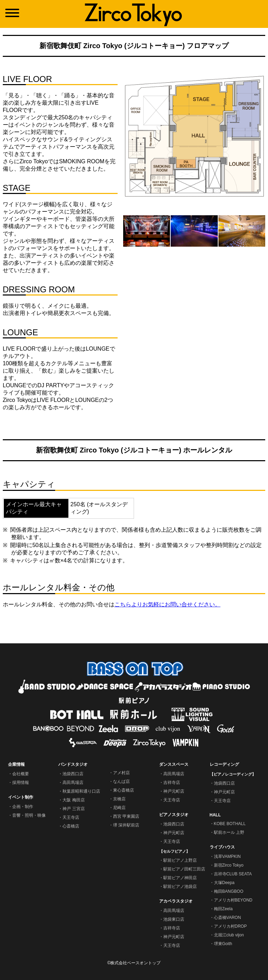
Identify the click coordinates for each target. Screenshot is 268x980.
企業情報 (16, 764)
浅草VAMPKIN (227, 856)
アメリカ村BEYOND (233, 900)
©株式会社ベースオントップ (134, 963)
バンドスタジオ (73, 764)
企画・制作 (23, 807)
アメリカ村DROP (230, 926)
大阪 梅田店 (73, 800)
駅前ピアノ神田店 (180, 878)
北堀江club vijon (229, 935)
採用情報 (21, 783)
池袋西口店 (73, 774)
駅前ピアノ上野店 (180, 860)
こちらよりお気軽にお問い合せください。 (167, 604)
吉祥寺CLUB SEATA (233, 874)
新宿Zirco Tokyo (229, 865)
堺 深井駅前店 (126, 825)
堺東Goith (223, 944)
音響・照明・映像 (29, 815)
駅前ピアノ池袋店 (180, 887)
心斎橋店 (71, 826)
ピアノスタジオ (174, 815)
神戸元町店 (174, 791)
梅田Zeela (223, 909)
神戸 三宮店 (73, 809)
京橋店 (119, 799)
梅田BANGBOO (229, 891)
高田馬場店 (73, 783)
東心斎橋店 (124, 790)
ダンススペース (174, 764)
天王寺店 (71, 817)
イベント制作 (21, 797)
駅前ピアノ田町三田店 (184, 869)
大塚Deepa (224, 883)
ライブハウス (222, 847)
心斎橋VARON (228, 918)
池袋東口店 (174, 919)
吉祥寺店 (172, 783)
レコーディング (224, 764)
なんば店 (121, 781)
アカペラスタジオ (176, 901)
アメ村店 (121, 773)
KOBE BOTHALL (230, 824)
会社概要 (21, 774)
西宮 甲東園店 (126, 816)
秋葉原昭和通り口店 (81, 791)
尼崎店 (119, 808)
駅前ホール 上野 (229, 832)
